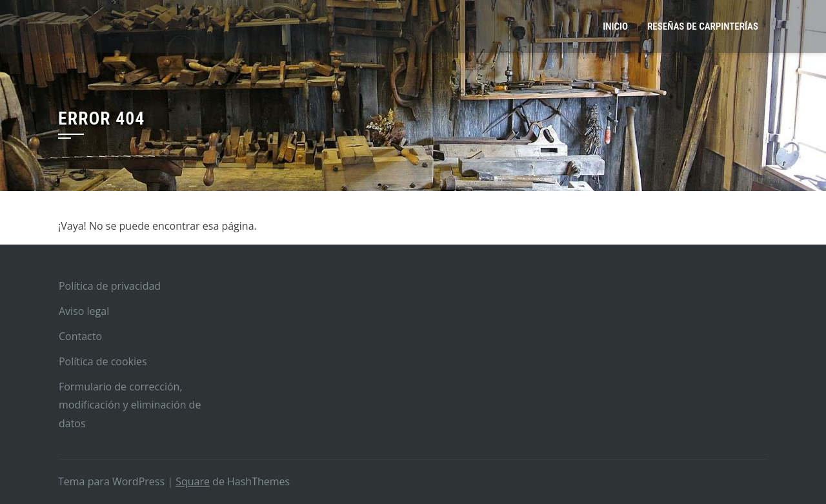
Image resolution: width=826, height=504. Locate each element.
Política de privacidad (110, 286)
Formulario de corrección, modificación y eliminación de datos (130, 405)
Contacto (80, 336)
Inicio (615, 26)
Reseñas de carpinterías (703, 26)
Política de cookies (103, 361)
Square (193, 481)
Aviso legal (84, 311)
